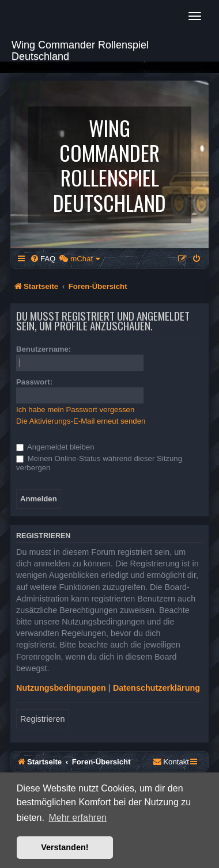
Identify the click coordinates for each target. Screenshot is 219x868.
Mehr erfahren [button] (78, 818)
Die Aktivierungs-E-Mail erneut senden (81, 421)
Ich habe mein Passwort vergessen (75, 410)
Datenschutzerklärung (156, 688)
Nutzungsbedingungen (61, 688)
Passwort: (34, 382)
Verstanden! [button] (65, 847)
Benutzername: (44, 349)
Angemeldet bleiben (55, 447)
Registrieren (43, 719)
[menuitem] (43, 259)
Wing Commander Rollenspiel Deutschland (80, 49)
